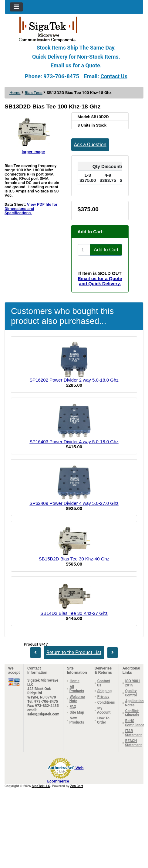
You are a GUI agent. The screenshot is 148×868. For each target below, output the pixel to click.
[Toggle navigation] (16, 7)
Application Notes (134, 703)
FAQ (73, 707)
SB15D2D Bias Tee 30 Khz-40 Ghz (74, 559)
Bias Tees (34, 92)
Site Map (77, 712)
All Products (77, 689)
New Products (77, 720)
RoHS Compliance (135, 723)
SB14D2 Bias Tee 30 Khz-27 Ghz (74, 613)
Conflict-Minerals (132, 713)
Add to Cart (106, 250)
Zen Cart (76, 786)
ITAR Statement (133, 733)
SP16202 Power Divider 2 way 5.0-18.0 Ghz (74, 380)
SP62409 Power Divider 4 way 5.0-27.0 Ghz (74, 503)
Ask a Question (90, 145)
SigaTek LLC (41, 786)
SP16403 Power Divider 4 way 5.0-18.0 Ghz (74, 442)
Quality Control (131, 693)
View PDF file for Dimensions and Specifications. (31, 208)
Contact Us (114, 76)
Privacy (103, 697)
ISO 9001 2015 (133, 683)
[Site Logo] (74, 29)
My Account (104, 710)
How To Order (103, 720)
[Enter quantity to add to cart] (84, 250)
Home (15, 92)
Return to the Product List (74, 652)
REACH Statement (133, 743)
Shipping (104, 691)
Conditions (106, 702)
